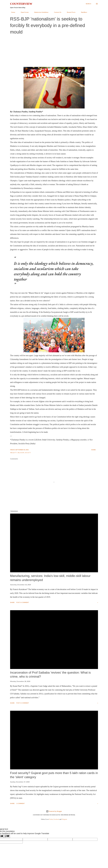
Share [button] (93, 450)
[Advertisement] (54, 50)
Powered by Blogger (54, 811)
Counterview (21, 4)
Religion (21, 453)
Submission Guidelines (40, 12)
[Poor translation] (7, 836)
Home (12, 12)
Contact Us (57, 12)
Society (28, 453)
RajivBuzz (83, 12)
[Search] (88, 4)
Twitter (51, 819)
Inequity (14, 453)
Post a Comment (23, 602)
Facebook (56, 819)
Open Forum (23, 12)
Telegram (64, 819)
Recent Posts (70, 12)
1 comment (21, 803)
